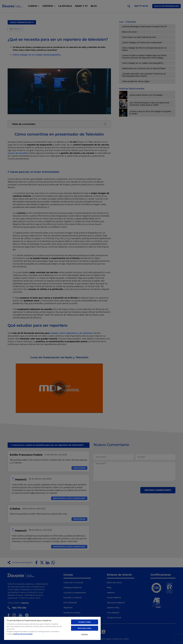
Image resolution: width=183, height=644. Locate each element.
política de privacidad (23, 634)
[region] (52, 628)
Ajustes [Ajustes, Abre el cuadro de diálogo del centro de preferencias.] (85, 634)
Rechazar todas (85, 628)
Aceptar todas (85, 622)
